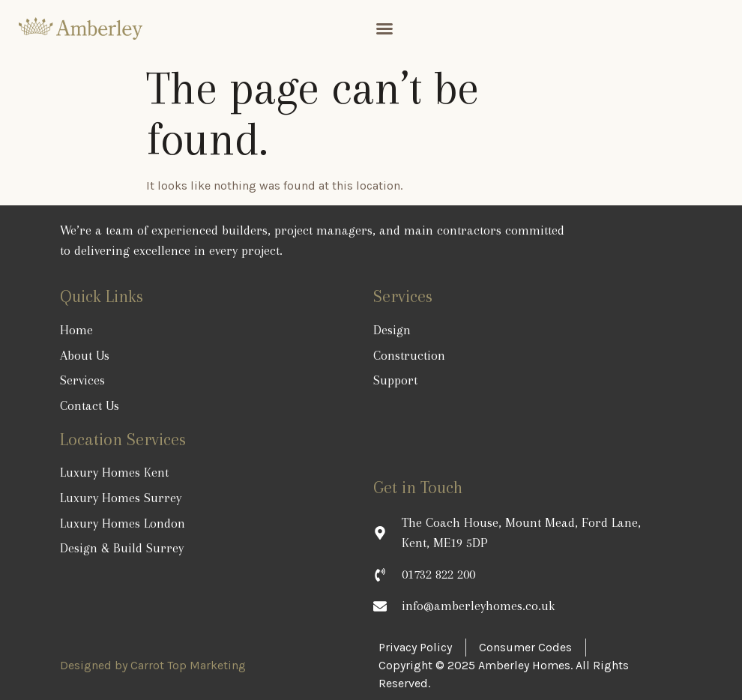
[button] (384, 28)
